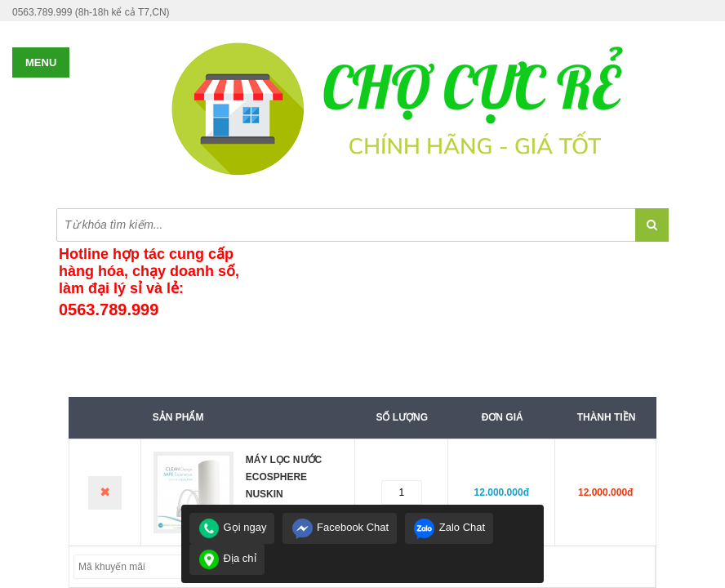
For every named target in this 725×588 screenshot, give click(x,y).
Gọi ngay (232, 527)
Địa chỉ (227, 558)
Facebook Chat (340, 527)
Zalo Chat (449, 527)
